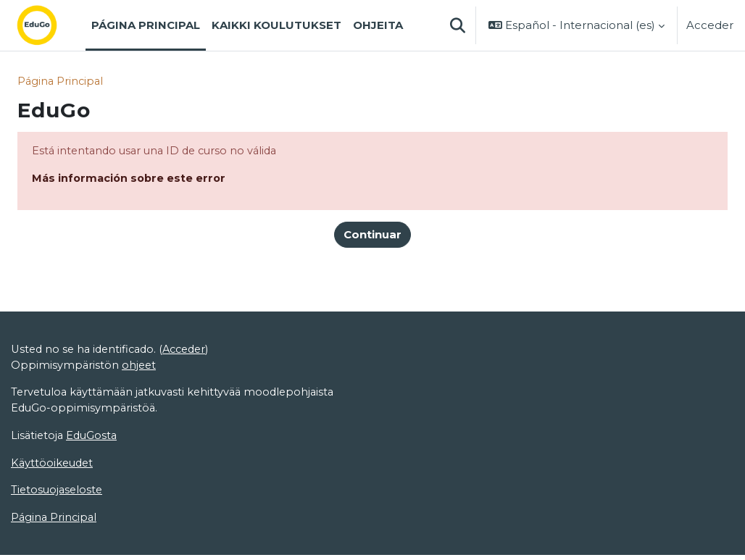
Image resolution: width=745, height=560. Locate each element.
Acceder (710, 25)
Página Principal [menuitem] (146, 25)
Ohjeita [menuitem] (378, 25)
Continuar (372, 236)
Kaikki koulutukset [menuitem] (276, 25)
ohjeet (140, 368)
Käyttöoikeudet (54, 467)
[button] (457, 25)
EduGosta (95, 440)
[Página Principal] (49, 25)
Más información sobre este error (131, 180)
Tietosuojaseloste (58, 496)
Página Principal (62, 82)
